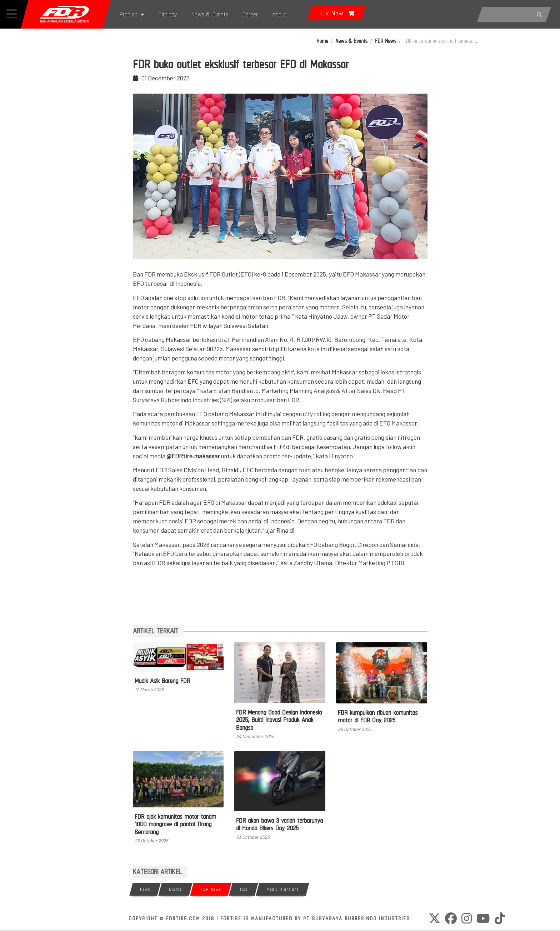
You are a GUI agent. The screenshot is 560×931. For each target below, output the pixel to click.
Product (132, 14)
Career (250, 14)
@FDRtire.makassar (194, 456)
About (279, 14)
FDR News (386, 41)
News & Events (210, 14)
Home (322, 41)
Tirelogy (168, 14)
